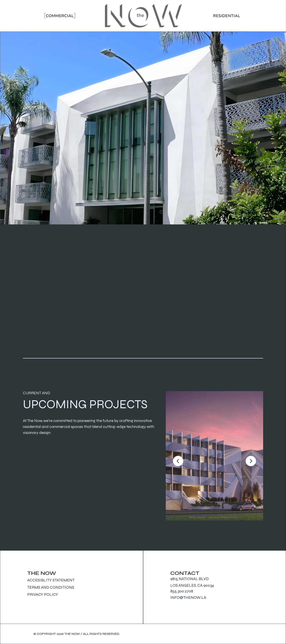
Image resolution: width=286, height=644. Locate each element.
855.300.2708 (182, 591)
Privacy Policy (43, 595)
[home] (143, 16)
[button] (178, 461)
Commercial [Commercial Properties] (60, 16)
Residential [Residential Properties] (227, 16)
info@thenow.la (188, 598)
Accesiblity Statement (51, 580)
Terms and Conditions (51, 587)
